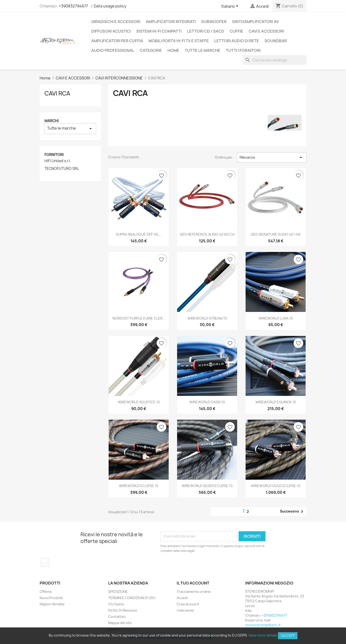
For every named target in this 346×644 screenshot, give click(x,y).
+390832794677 (73, 6)
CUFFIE (236, 31)
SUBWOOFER (214, 22)
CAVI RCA (57, 93)
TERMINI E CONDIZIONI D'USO (132, 598)
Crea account (188, 604)
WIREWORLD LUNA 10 (276, 318)
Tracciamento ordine (194, 592)
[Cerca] (275, 60)
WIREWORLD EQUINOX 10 (276, 402)
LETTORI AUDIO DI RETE (237, 41)
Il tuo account (193, 583)
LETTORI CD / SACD (206, 31)
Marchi (52, 121)
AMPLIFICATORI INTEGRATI (171, 22)
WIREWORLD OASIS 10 (207, 402)
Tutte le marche (203, 50)
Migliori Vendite (52, 604)
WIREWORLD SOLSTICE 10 (139, 402)
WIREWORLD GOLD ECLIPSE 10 (276, 486)
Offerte (46, 592)
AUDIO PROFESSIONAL (113, 50)
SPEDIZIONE (118, 592)
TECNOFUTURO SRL (62, 169)
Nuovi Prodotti (51, 598)
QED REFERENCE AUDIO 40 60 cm (207, 234)
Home (173, 50)
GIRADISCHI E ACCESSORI (116, 22)
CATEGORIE (151, 50)
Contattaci (117, 617)
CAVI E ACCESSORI (266, 31)
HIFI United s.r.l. (58, 161)
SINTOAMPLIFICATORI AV (255, 22)
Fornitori (54, 155)
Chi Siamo (116, 604)
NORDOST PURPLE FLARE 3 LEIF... (139, 318)
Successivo (292, 512)
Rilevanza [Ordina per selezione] (272, 157)
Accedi (182, 598)
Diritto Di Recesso (123, 610)
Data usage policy (110, 6)
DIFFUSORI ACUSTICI (111, 31)
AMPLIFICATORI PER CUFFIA (117, 41)
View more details (263, 635)
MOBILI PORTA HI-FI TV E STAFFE (179, 41)
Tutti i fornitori (243, 50)
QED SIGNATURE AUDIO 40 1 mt (276, 234)
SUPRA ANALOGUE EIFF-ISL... (139, 234)
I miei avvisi (185, 610)
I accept (288, 636)
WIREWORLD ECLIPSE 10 (139, 486)
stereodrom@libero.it (263, 625)
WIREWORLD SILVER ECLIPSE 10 (207, 486)
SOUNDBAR (276, 41)
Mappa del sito (120, 623)
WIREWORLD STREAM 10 (207, 318)
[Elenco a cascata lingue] (231, 6)
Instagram (45, 562)
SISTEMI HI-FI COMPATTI (159, 31)
